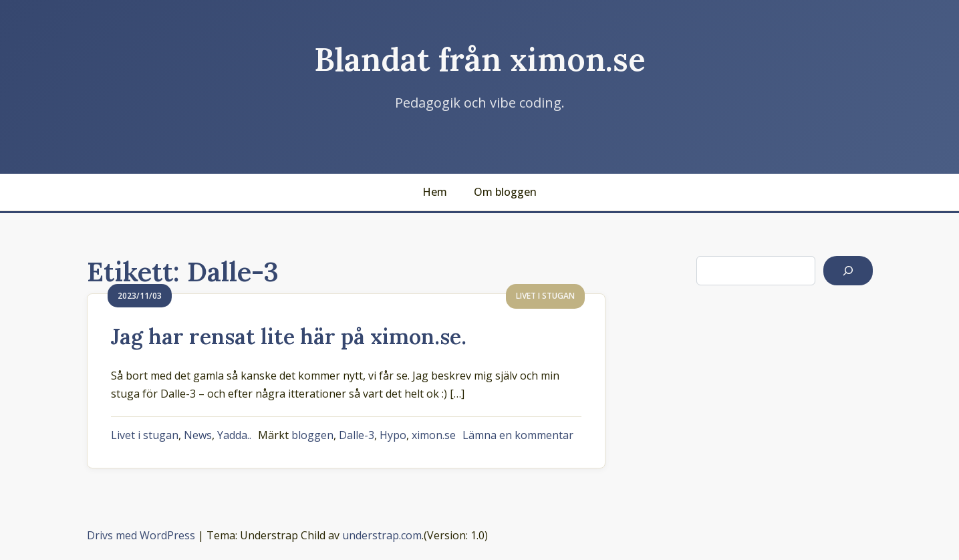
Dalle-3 (357, 435)
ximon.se (434, 435)
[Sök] (848, 271)
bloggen (312, 435)
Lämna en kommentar (518, 435)
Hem (435, 192)
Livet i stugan (145, 435)
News (198, 435)
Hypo (393, 435)
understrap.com (382, 535)
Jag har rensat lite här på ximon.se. (289, 336)
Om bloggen (505, 192)
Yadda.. (234, 435)
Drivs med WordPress (141, 535)
